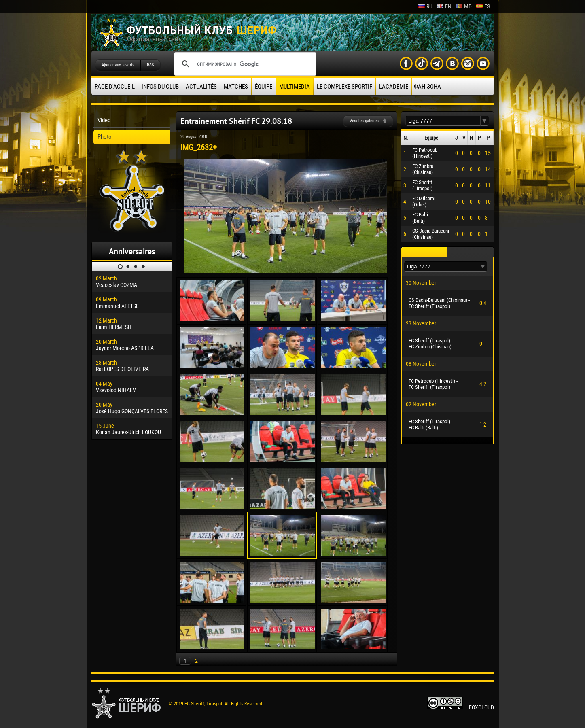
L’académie (394, 87)
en (444, 6)
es (483, 6)
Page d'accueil (115, 87)
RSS (150, 65)
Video (104, 120)
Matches (236, 87)
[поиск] (244, 64)
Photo (105, 137)
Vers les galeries (364, 121)
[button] (485, 121)
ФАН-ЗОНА (427, 87)
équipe (264, 87)
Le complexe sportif (344, 87)
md (464, 6)
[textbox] (443, 121)
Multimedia (295, 87)
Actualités (201, 87)
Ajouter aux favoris (118, 65)
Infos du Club (160, 87)
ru (425, 6)
